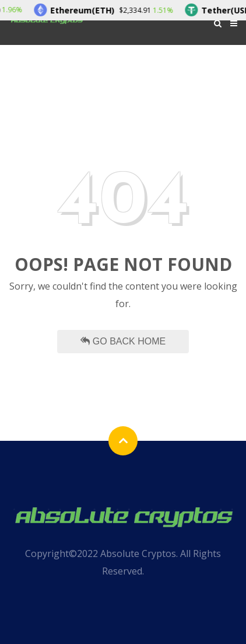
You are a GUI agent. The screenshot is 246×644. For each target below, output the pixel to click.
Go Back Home (123, 341)
